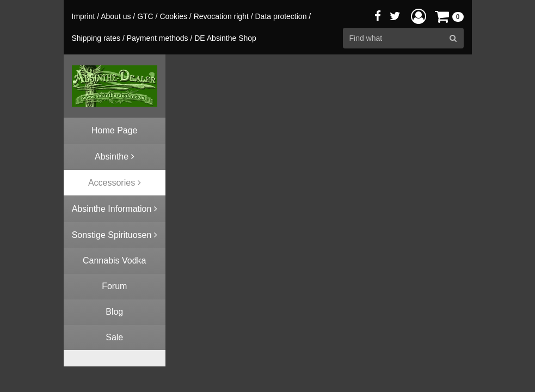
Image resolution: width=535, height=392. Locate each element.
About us (116, 16)
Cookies (173, 16)
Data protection (281, 16)
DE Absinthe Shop (225, 38)
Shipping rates (96, 38)
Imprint (84, 16)
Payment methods (158, 38)
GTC (145, 16)
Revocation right (221, 16)
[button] (419, 16)
